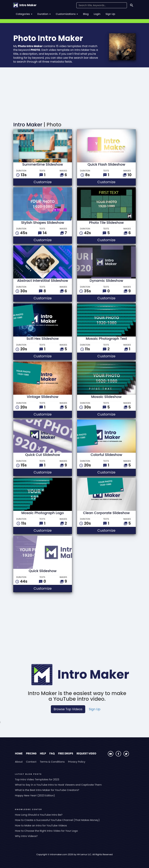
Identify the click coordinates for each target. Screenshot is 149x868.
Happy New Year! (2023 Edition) (35, 795)
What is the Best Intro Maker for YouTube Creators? (47, 790)
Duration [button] (44, 14)
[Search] (132, 5)
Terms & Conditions (52, 762)
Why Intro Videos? (26, 836)
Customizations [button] (67, 14)
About (19, 762)
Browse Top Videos (68, 709)
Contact (31, 762)
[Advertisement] (74, 93)
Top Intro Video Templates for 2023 (37, 779)
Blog (86, 14)
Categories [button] (24, 14)
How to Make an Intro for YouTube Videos (41, 825)
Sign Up (110, 14)
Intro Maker (28, 125)
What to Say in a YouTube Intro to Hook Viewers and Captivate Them (58, 785)
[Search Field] (102, 5)
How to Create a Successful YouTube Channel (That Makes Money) (57, 820)
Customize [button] (53, 182)
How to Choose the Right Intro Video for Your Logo (46, 831)
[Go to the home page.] (25, 5)
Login (97, 14)
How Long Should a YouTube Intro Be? (39, 815)
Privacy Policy (77, 762)
